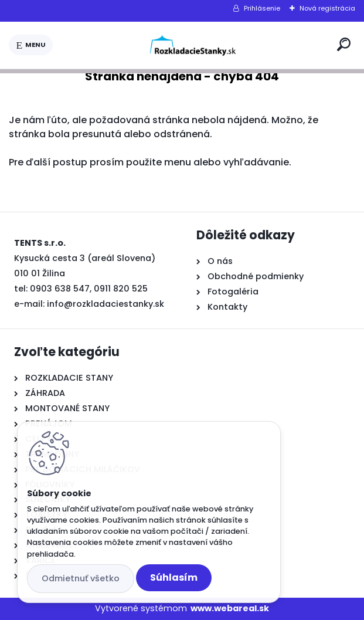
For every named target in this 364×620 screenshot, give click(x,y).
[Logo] (193, 45)
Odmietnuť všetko (81, 578)
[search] (344, 44)
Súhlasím (174, 577)
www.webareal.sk (230, 608)
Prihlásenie (262, 8)
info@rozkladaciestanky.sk (106, 304)
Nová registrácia (327, 8)
